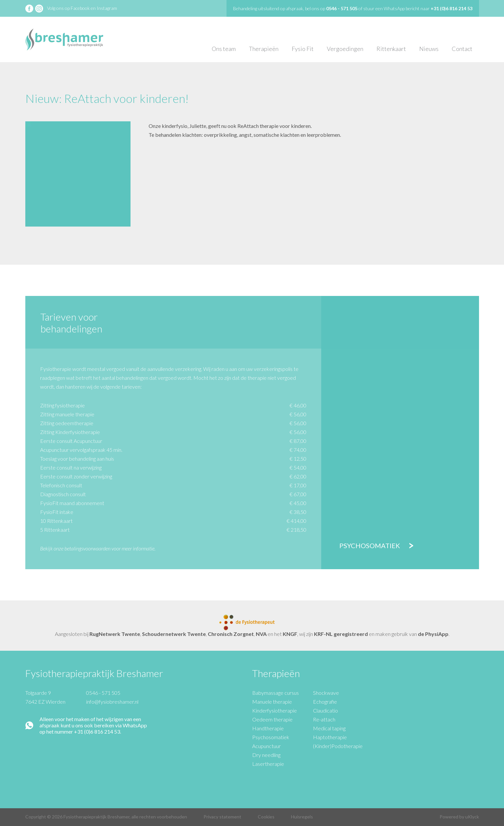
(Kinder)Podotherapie (338, 746)
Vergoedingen (345, 49)
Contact (462, 49)
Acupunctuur (266, 746)
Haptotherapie (330, 737)
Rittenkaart (391, 49)
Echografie (325, 702)
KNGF (290, 634)
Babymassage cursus (276, 693)
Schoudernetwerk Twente (174, 634)
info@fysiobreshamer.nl (112, 702)
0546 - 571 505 (103, 693)
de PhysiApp (433, 634)
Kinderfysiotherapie (275, 710)
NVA (261, 634)
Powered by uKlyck (459, 817)
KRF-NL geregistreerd (341, 634)
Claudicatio (325, 710)
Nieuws (429, 49)
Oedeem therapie (272, 719)
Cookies (266, 817)
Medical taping (329, 728)
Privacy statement (222, 817)
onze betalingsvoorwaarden (82, 548)
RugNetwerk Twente (115, 634)
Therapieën (264, 49)
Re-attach (324, 719)
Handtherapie (268, 728)
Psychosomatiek (370, 546)
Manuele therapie (272, 702)
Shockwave (326, 693)
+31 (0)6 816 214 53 (452, 8)
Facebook (80, 8)
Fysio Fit (303, 49)
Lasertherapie (268, 764)
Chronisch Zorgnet (231, 634)
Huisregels (302, 817)
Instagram (107, 8)
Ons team (224, 49)
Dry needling (266, 755)
